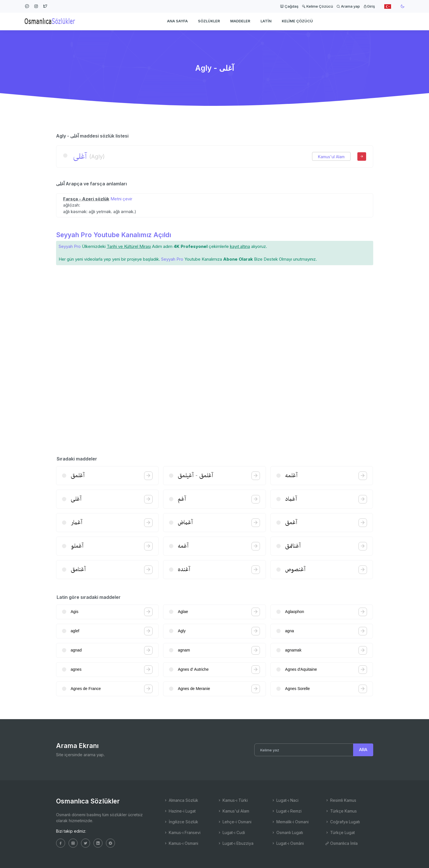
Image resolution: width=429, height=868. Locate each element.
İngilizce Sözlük (181, 822)
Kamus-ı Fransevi (182, 832)
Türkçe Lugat (340, 832)
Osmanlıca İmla (341, 843)
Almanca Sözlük (181, 800)
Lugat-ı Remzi (286, 811)
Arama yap (348, 6)
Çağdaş (289, 6)
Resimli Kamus (341, 800)
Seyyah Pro (70, 246)
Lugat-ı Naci (285, 800)
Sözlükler (209, 22)
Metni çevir (121, 199)
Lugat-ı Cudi (231, 832)
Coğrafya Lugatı (342, 822)
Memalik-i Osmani (290, 822)
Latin (266, 22)
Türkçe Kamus (341, 811)
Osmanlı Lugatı (287, 832)
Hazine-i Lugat (180, 811)
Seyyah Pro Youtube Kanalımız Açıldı (114, 235)
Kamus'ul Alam (331, 157)
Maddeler (240, 22)
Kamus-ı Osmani (181, 843)
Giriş (369, 6)
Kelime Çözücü (317, 6)
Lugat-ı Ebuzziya (235, 843)
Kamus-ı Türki (233, 800)
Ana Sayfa (177, 22)
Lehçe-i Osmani (234, 822)
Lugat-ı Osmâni (288, 843)
